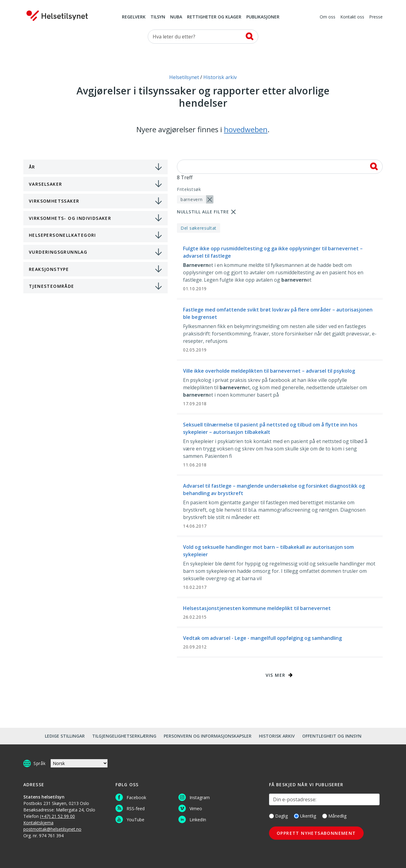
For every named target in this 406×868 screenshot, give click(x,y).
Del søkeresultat (199, 228)
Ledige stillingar (65, 736)
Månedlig (334, 816)
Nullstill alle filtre (203, 212)
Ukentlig (305, 816)
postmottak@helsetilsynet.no (52, 829)
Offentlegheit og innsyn (332, 736)
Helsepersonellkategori (62, 235)
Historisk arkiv (277, 736)
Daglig (278, 816)
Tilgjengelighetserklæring (124, 736)
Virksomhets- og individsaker (70, 218)
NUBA (176, 17)
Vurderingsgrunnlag (58, 252)
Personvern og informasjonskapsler (208, 736)
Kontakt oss (352, 17)
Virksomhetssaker (54, 201)
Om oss (328, 17)
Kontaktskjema (38, 823)
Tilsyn (158, 17)
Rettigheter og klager (214, 17)
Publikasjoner (263, 17)
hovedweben (246, 129)
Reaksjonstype (49, 269)
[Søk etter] (203, 37)
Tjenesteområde (52, 286)
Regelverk (134, 17)
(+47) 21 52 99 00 (57, 816)
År (32, 167)
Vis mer (276, 675)
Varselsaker (45, 184)
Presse (376, 17)
